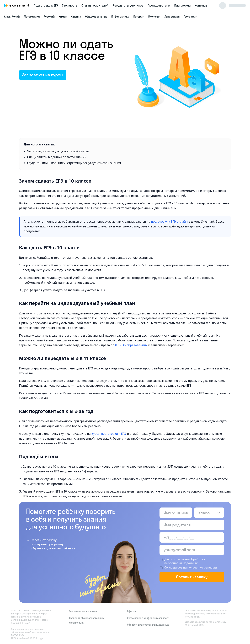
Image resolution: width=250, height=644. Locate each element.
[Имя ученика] (176, 513)
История (139, 17)
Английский (12, 17)
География (191, 17)
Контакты (201, 5)
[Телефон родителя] (192, 537)
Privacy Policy (205, 614)
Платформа (183, 5)
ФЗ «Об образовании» (131, 345)
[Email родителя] (192, 550)
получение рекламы (202, 567)
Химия (63, 17)
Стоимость (70, 5)
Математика (32, 17)
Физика (76, 17)
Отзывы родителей (95, 5)
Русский (49, 17)
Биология (154, 17)
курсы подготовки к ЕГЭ (109, 434)
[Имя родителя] (192, 525)
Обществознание (96, 17)
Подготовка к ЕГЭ (46, 5)
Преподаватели (159, 5)
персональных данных (181, 563)
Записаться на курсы (43, 75)
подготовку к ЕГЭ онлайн (169, 221)
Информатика (120, 17)
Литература (172, 17)
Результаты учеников (128, 5)
